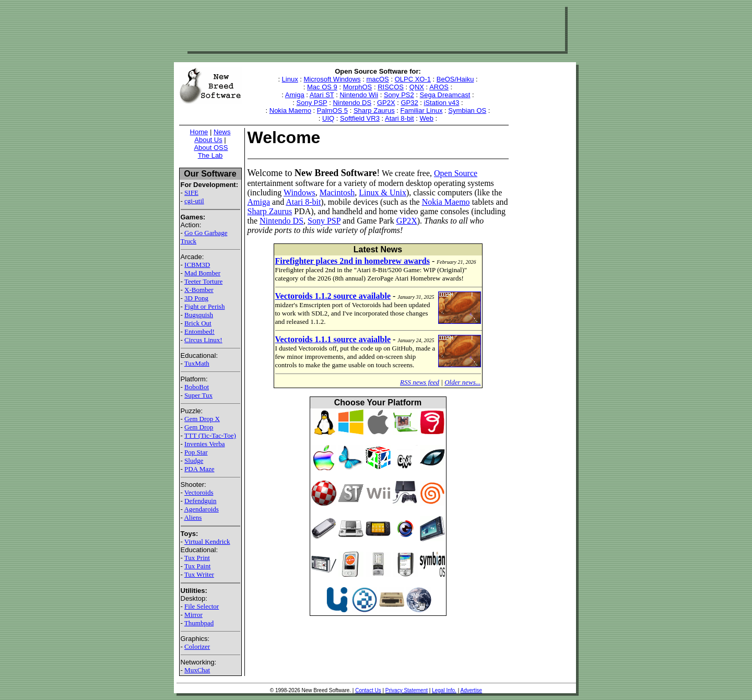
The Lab (210, 155)
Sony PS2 (399, 95)
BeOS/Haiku (455, 79)
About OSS (211, 148)
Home (199, 132)
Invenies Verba (204, 444)
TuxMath (197, 363)
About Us (208, 140)
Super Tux (198, 395)
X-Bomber (199, 290)
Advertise (471, 690)
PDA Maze (199, 469)
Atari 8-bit (399, 118)
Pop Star (196, 452)
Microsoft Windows (332, 79)
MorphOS (358, 87)
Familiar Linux (422, 110)
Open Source (456, 173)
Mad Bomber (202, 273)
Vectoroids (199, 492)
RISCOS (391, 87)
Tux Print (197, 558)
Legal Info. (444, 690)
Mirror (193, 615)
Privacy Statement (407, 690)
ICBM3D (197, 265)
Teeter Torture (203, 281)
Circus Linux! (203, 340)
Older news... (462, 382)
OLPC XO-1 (413, 79)
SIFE (191, 192)
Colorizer (197, 646)
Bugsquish (199, 315)
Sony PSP (312, 103)
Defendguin (200, 501)
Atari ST (322, 95)
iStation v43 (442, 103)
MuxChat (197, 670)
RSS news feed (420, 382)
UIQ (328, 118)
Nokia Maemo (290, 110)
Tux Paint (197, 566)
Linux (290, 79)
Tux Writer (199, 574)
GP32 (409, 103)
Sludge (194, 460)
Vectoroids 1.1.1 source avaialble (333, 339)
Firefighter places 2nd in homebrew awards (352, 261)
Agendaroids (201, 509)
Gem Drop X (202, 419)
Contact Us (368, 690)
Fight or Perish (204, 306)
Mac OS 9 (322, 87)
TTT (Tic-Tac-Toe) (210, 435)
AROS (439, 87)
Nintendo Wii (359, 95)
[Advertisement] (375, 28)
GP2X (386, 103)
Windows (299, 192)
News (222, 132)
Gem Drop (199, 427)
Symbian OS (467, 110)
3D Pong (196, 298)
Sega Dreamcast (445, 95)
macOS (377, 79)
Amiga (295, 95)
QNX (417, 87)
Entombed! (199, 331)
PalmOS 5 (332, 110)
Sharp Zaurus (374, 110)
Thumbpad (199, 623)
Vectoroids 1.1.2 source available (333, 296)
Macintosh (337, 192)
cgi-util (194, 201)
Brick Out (198, 323)
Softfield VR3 (360, 118)
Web (426, 118)
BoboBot (197, 387)
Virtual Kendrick (207, 541)
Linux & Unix (383, 192)
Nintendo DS (352, 103)
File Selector (202, 606)
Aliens (193, 517)
